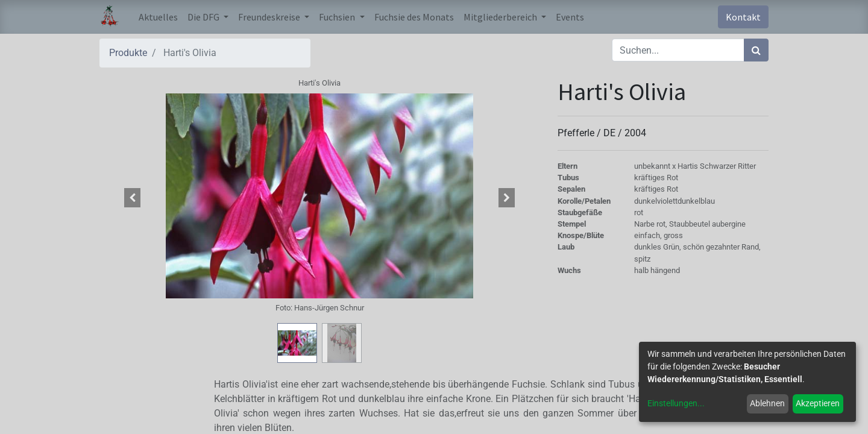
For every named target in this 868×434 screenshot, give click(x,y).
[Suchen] (756, 50)
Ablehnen (767, 403)
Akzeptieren (818, 403)
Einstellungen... (676, 403)
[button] (133, 198)
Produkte (128, 53)
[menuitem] (158, 17)
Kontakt (743, 17)
